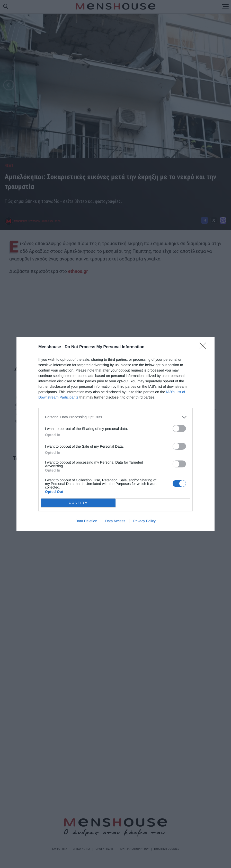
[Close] (205, 347)
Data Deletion (86, 521)
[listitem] (115, 417)
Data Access (115, 521)
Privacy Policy (144, 521)
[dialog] (115, 434)
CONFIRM (78, 503)
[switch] (179, 428)
